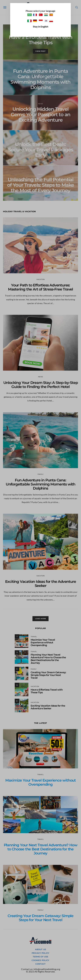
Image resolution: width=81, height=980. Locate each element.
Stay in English (41, 26)
